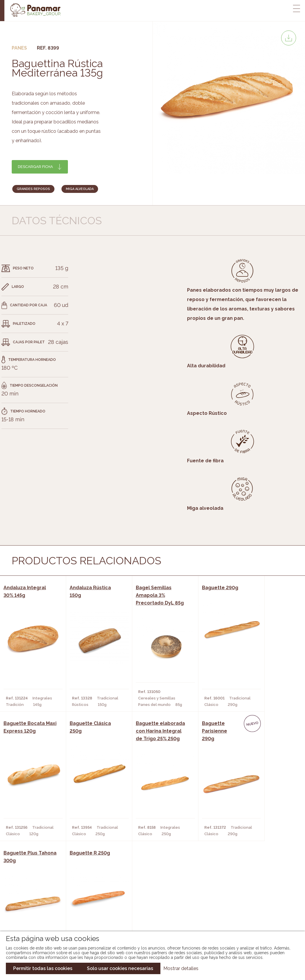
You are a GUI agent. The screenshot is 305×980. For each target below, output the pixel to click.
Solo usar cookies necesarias (120, 968)
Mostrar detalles (181, 968)
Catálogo (124, 892)
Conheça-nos (47, 892)
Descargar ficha (35, 167)
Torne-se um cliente (55, 918)
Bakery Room (47, 901)
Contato (42, 909)
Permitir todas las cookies (43, 968)
